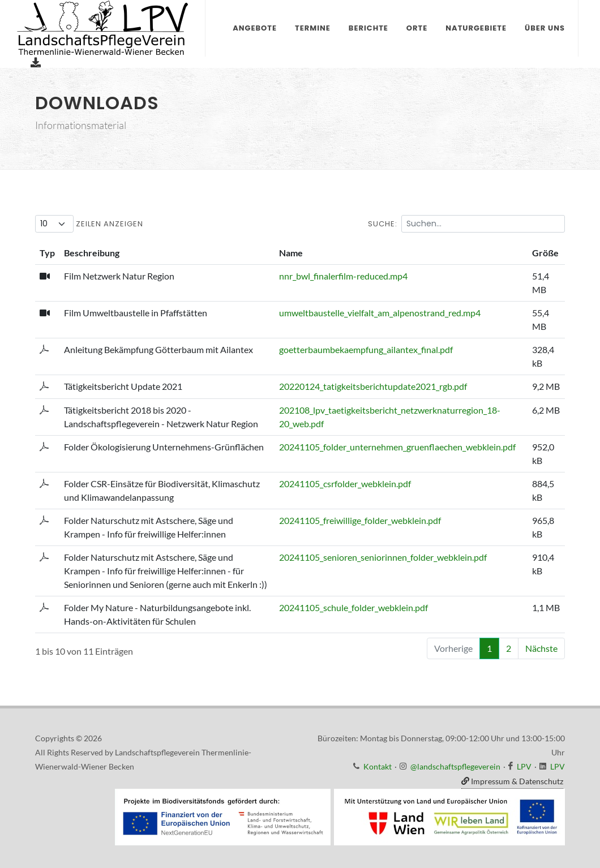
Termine (313, 28)
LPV (524, 766)
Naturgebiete (476, 28)
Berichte (368, 28)
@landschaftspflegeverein (455, 766)
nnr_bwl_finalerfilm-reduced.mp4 (343, 276)
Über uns (545, 28)
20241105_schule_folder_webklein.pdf (353, 607)
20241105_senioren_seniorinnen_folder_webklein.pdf (383, 557)
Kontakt (378, 766)
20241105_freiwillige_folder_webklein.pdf (360, 520)
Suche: (466, 224)
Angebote (255, 28)
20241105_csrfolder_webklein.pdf (345, 484)
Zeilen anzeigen (89, 224)
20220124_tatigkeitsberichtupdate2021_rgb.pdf (373, 386)
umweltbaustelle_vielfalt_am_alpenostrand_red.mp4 (380, 313)
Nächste (541, 648)
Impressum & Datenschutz (512, 781)
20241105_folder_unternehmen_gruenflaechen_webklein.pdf (397, 447)
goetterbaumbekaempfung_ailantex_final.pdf (366, 349)
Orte (417, 28)
